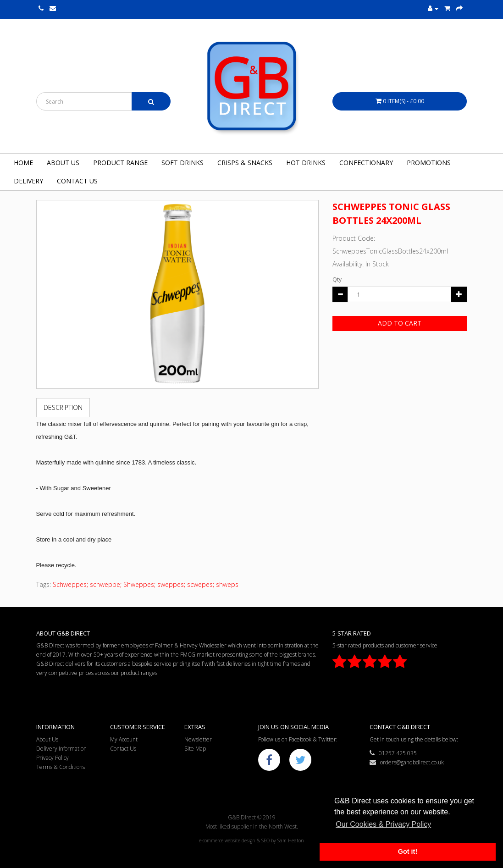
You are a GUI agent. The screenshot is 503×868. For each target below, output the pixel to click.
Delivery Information (61, 749)
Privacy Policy (53, 758)
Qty (337, 279)
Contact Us (77, 181)
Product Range (120, 163)
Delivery (28, 181)
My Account (124, 739)
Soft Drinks (182, 163)
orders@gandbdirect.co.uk (407, 762)
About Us (63, 163)
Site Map (195, 749)
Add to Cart (400, 323)
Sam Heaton (291, 840)
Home (23, 163)
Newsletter (198, 739)
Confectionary (366, 163)
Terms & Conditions (61, 767)
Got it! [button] (408, 851)
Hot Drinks (306, 163)
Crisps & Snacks (245, 163)
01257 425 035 (393, 753)
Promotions (429, 163)
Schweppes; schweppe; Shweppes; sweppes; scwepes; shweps (146, 584)
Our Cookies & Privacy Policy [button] (383, 824)
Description (63, 407)
